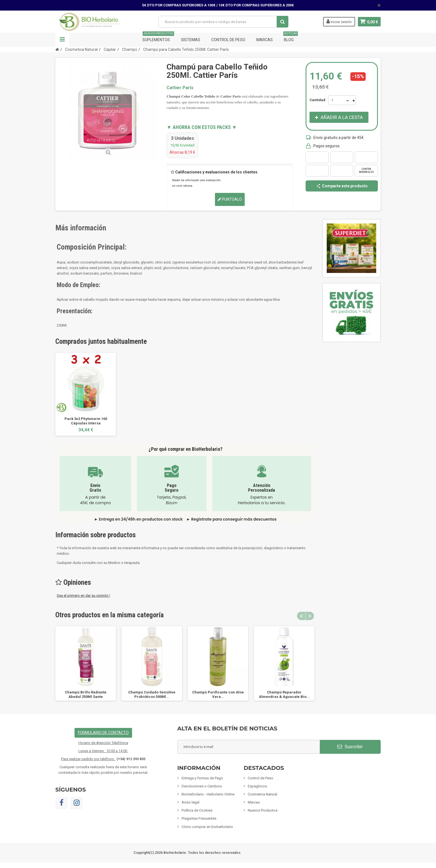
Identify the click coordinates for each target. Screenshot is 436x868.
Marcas (265, 40)
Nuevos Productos (263, 810)
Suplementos (158, 37)
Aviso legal (190, 802)
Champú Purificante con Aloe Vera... (218, 694)
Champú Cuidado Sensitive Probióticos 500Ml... (152, 694)
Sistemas (191, 40)
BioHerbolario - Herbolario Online (208, 794)
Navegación (62, 40)
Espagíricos (257, 786)
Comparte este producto (342, 186)
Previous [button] (301, 616)
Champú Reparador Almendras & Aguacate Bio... (284, 694)
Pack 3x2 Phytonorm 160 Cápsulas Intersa (86, 421)
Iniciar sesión (339, 21)
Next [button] (310, 616)
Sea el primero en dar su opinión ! (83, 595)
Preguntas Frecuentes (199, 818)
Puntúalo (230, 199)
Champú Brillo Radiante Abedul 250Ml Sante (86, 694)
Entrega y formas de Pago (202, 778)
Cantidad (317, 100)
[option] (86, 394)
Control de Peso (228, 40)
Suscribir (350, 747)
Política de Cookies (197, 810)
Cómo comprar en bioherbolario (207, 827)
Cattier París (180, 88)
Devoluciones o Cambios (202, 786)
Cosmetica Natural (262, 794)
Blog (291, 37)
